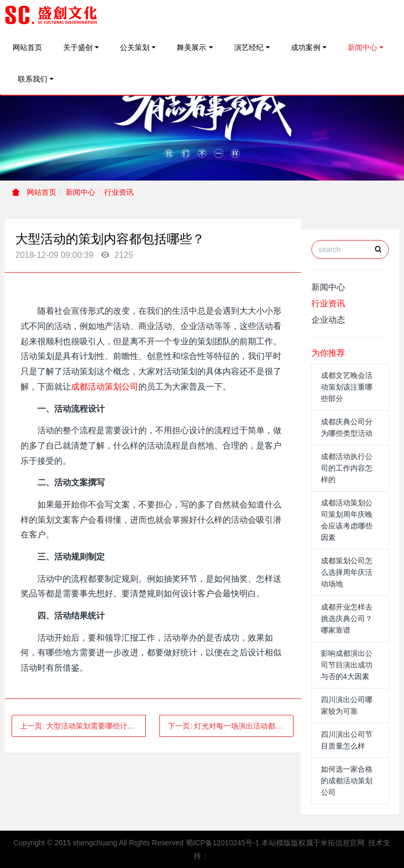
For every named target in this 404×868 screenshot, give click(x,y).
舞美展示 (191, 47)
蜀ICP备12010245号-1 (223, 843)
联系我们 (33, 79)
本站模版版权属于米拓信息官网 (313, 843)
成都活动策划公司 (105, 387)
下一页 (231, 726)
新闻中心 (362, 47)
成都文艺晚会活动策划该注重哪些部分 (347, 387)
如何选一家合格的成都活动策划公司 (347, 781)
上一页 (83, 726)
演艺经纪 (249, 47)
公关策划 (135, 47)
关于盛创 (78, 47)
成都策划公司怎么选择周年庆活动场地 (347, 572)
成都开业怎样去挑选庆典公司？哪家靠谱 (347, 618)
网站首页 (27, 47)
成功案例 (306, 47)
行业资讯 (119, 192)
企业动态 (328, 320)
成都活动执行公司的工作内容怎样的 (347, 468)
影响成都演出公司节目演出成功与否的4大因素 (347, 665)
